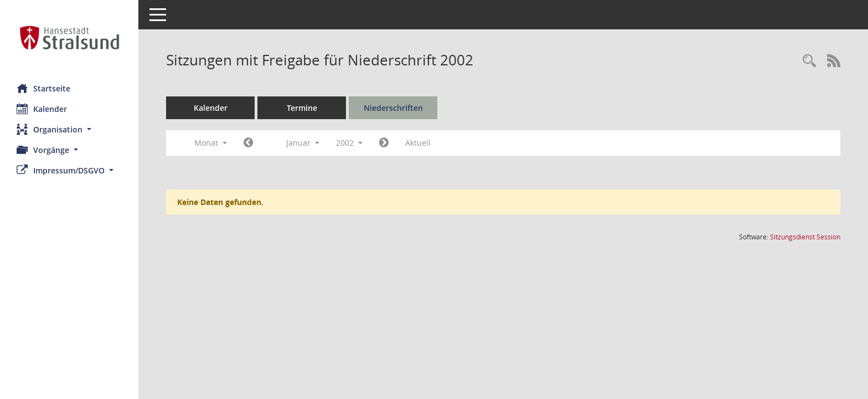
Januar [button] (303, 143)
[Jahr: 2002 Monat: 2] (384, 143)
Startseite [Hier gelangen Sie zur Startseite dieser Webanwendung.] (43, 88)
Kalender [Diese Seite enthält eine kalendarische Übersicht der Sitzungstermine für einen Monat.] (42, 109)
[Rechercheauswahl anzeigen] (809, 61)
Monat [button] (211, 143)
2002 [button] (349, 143)
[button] (69, 129)
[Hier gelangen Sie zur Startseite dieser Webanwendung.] (69, 38)
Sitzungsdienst (805, 237)
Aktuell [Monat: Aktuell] (418, 143)
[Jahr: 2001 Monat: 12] (248, 143)
